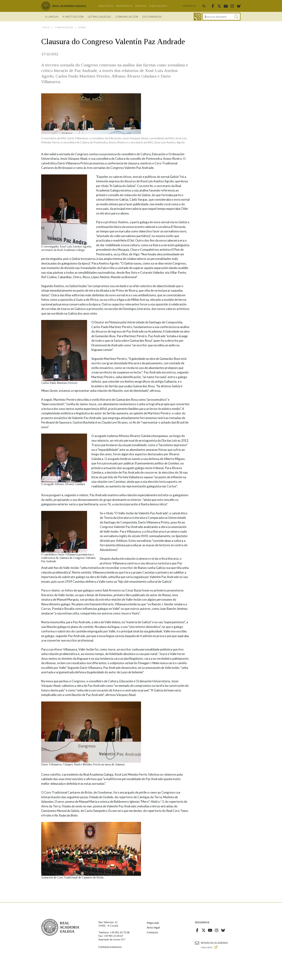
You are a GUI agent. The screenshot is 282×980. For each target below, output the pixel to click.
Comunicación (127, 17)
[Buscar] (236, 17)
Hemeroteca (124, 6)
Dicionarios (152, 17)
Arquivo (141, 6)
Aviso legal (153, 927)
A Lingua (52, 17)
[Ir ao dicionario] (198, 17)
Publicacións (158, 6)
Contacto (189, 6)
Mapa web (153, 923)
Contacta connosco (110, 947)
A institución (73, 17)
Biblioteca (106, 6)
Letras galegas (99, 17)
